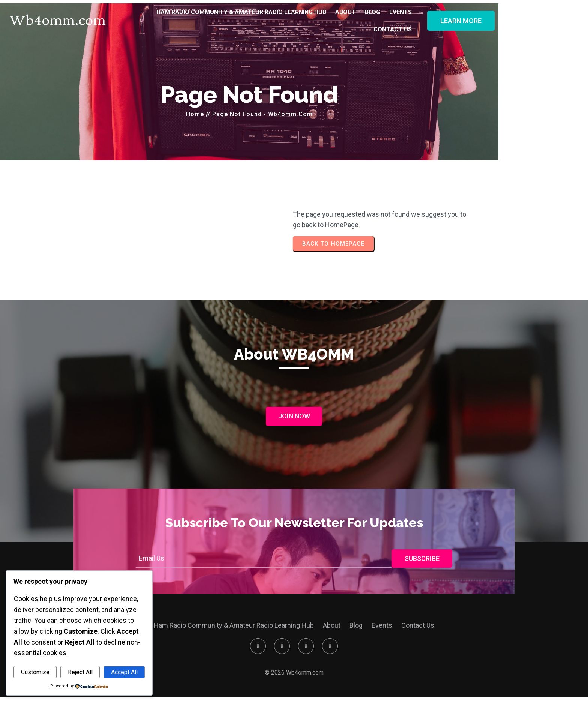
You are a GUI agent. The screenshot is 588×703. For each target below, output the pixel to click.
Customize (35, 672)
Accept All (124, 672)
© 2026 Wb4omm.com (294, 676)
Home (240, 112)
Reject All (80, 672)
